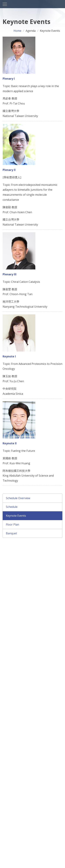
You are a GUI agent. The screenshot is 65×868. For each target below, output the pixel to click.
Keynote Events (16, 516)
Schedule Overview (18, 498)
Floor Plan (12, 524)
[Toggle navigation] (5, 4)
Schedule (12, 507)
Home (17, 31)
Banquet (11, 533)
